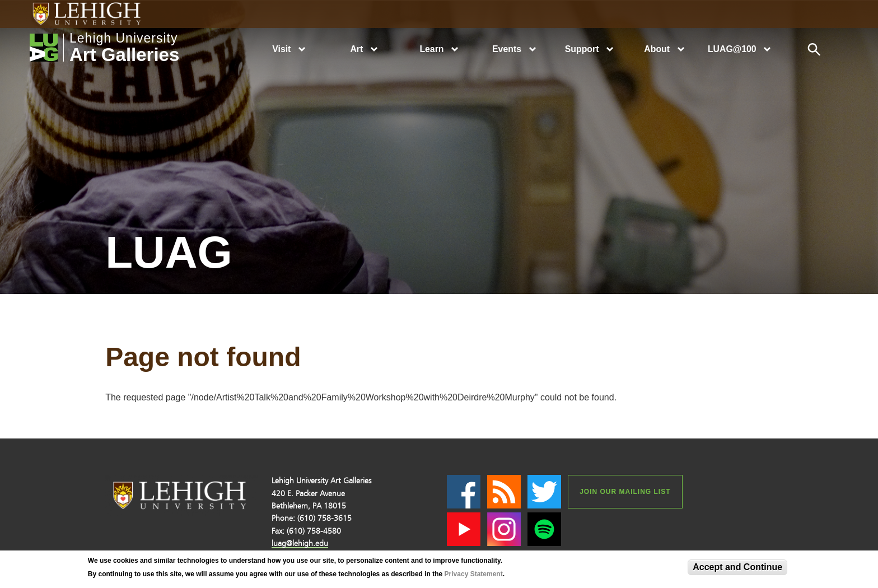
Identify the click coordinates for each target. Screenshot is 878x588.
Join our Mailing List (625, 492)
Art (356, 49)
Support (582, 49)
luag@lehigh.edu (300, 543)
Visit (281, 49)
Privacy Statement (474, 574)
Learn (431, 49)
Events (507, 49)
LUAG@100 (732, 49)
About (657, 49)
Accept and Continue (737, 567)
